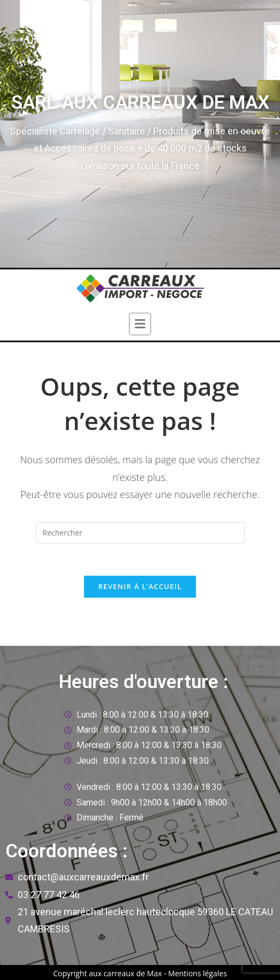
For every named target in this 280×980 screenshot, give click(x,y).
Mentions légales (198, 973)
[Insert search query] (140, 533)
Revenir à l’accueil (140, 586)
